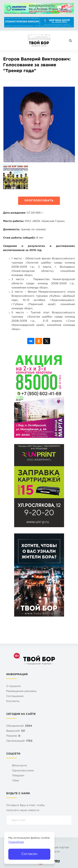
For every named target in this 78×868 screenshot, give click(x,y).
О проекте (13, 686)
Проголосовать (39, 201)
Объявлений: (19, 726)
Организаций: (19, 741)
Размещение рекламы (21, 691)
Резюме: (13, 736)
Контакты (13, 701)
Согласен (29, 854)
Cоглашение (15, 696)
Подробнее (16, 842)
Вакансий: (16, 731)
